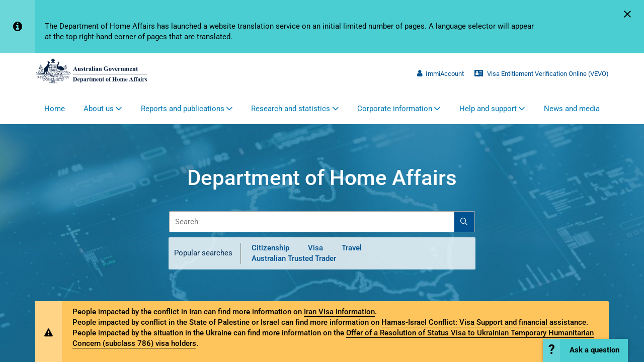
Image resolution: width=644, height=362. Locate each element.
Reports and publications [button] (183, 109)
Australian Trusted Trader (294, 258)
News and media (572, 109)
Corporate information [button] (395, 109)
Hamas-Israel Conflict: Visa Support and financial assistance (484, 322)
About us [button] (99, 109)
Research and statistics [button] (291, 109)
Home (55, 109)
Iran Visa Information (339, 312)
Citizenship (270, 248)
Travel (352, 248)
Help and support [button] (488, 109)
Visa (315, 248)
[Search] (464, 222)
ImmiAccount (440, 74)
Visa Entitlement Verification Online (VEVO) (542, 74)
